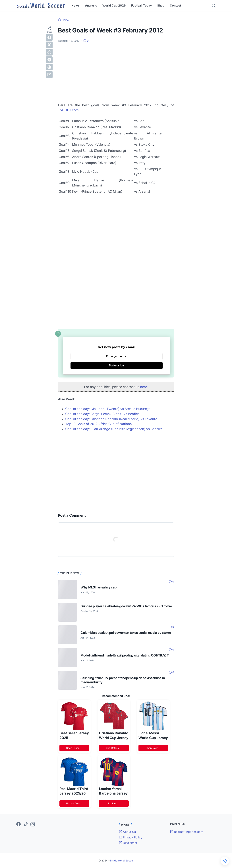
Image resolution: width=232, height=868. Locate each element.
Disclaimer (128, 843)
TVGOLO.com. (69, 110)
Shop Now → (153, 748)
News (75, 5)
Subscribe (117, 365)
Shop (161, 5)
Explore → (114, 803)
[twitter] (49, 45)
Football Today (141, 5)
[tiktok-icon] (26, 824)
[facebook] (49, 37)
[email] (49, 75)
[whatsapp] (49, 52)
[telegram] (49, 60)
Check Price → (74, 748)
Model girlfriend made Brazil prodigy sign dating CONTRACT (125, 655)
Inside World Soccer (122, 860)
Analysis (91, 5)
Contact (175, 5)
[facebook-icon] (18, 824)
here (144, 387)
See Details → (114, 748)
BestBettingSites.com (187, 832)
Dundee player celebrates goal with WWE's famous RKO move (126, 606)
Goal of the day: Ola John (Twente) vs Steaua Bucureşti (108, 409)
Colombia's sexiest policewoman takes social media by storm (126, 633)
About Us (127, 832)
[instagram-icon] (33, 824)
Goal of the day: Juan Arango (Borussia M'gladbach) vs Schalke (114, 429)
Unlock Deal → (74, 803)
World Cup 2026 (114, 5)
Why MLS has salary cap (98, 587)
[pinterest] (49, 67)
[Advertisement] (116, 73)
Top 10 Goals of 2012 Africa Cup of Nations (98, 424)
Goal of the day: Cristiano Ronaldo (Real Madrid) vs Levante (111, 419)
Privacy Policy (131, 837)
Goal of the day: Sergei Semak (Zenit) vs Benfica (102, 414)
